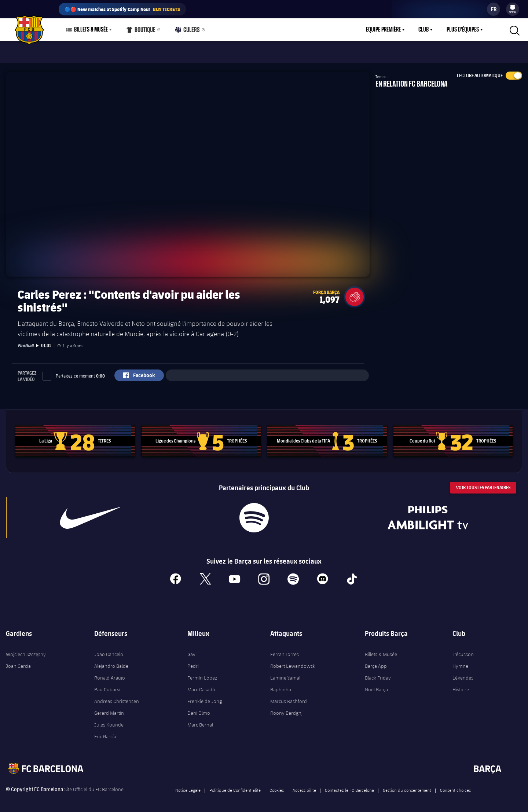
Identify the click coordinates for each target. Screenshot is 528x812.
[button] (355, 292)
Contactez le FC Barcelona (349, 786)
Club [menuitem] (423, 30)
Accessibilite (304, 786)
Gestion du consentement (407, 786)
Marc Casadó (201, 685)
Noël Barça (376, 685)
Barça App (376, 662)
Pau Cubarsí (107, 685)
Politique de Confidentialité (235, 786)
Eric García (105, 732)
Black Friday (378, 673)
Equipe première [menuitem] (383, 30)
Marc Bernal (200, 720)
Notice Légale (188, 786)
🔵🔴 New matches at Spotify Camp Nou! (122, 9)
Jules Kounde (109, 720)
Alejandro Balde (111, 662)
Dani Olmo (199, 709)
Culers (186, 31)
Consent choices (455, 786)
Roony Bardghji (287, 709)
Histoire (461, 685)
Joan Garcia (18, 662)
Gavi (192, 650)
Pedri (193, 662)
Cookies (277, 786)
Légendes (463, 673)
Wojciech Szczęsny (26, 650)
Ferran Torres (285, 650)
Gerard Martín (109, 709)
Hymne (460, 662)
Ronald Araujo (110, 673)
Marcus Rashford (289, 697)
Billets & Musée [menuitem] (91, 30)
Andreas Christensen (117, 697)
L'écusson (463, 650)
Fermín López (202, 673)
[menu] (513, 9)
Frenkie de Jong (205, 697)
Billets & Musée (381, 650)
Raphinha (281, 685)
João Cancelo (109, 650)
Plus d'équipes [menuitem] (463, 30)
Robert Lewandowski (293, 662)
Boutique (141, 31)
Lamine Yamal (285, 673)
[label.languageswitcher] (494, 9)
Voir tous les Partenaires (483, 483)
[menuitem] (513, 7)
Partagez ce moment (74, 371)
